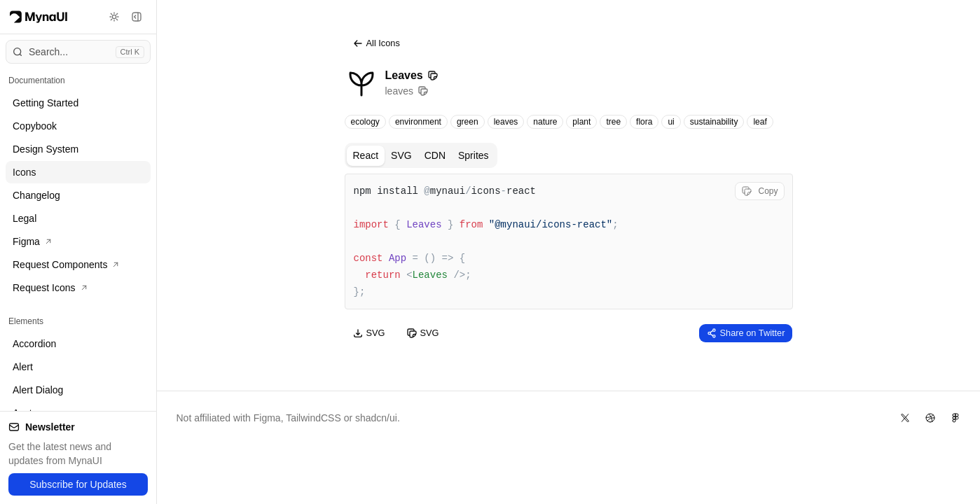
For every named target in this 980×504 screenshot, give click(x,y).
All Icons (376, 43)
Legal (25, 218)
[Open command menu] (78, 52)
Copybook (35, 126)
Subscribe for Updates (78, 484)
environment (418, 122)
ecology (365, 122)
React (366, 155)
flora (644, 122)
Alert (23, 367)
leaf (760, 122)
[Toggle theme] (114, 17)
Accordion (34, 344)
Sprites (474, 155)
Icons (24, 172)
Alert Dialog (38, 390)
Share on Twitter (746, 333)
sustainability (714, 122)
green (468, 122)
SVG (401, 155)
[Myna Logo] (39, 17)
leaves (506, 122)
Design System (46, 149)
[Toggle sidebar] (137, 17)
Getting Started (46, 103)
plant (581, 122)
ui (671, 122)
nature (545, 122)
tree (613, 122)
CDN (435, 155)
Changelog (36, 195)
